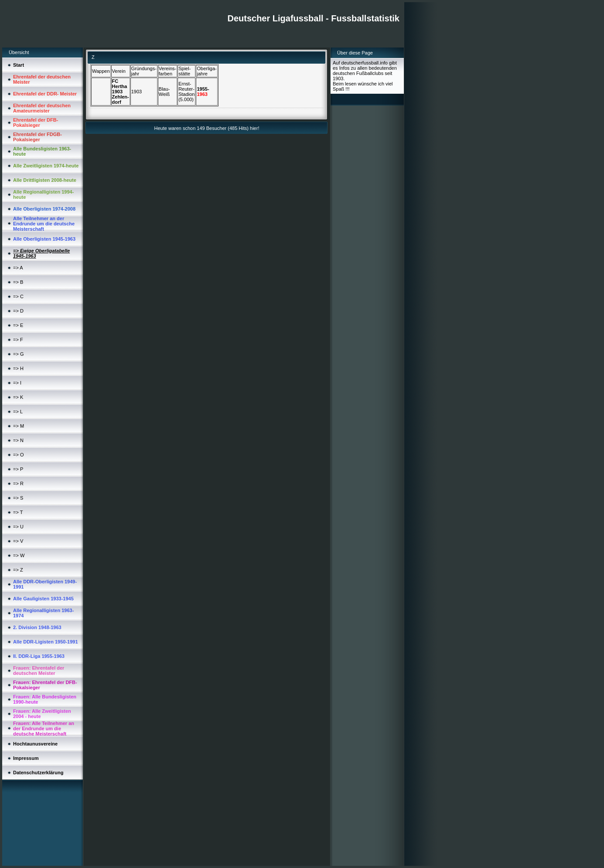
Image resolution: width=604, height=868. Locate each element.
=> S (18, 498)
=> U (18, 527)
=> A (18, 268)
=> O (18, 455)
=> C (18, 296)
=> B (18, 282)
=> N (18, 440)
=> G (18, 354)
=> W (19, 555)
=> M (19, 426)
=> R (18, 483)
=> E (18, 325)
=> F (18, 340)
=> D (18, 311)
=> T (18, 512)
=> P (18, 469)
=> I (17, 383)
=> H (18, 368)
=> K (18, 397)
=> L (18, 412)
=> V (18, 541)
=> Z (18, 570)
